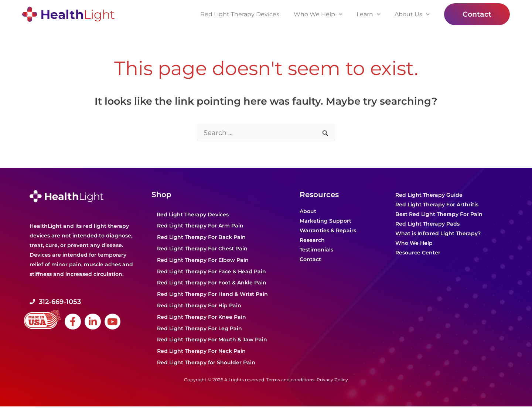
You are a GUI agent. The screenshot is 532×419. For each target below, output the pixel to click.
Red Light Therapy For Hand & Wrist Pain (212, 294)
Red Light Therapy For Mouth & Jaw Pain (212, 340)
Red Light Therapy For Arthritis (437, 205)
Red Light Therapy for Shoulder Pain (206, 363)
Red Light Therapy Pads (427, 224)
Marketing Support (325, 221)
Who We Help (414, 243)
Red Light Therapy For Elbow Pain (203, 260)
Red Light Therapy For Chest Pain (202, 249)
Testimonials (316, 250)
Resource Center (418, 253)
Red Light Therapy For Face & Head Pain (212, 272)
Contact (310, 260)
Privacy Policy (332, 380)
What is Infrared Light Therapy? (438, 234)
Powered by (45, 413)
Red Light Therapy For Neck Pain (201, 351)
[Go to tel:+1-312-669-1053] (87, 302)
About (308, 212)
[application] (345, 14)
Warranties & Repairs (328, 231)
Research (312, 240)
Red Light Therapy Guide (429, 195)
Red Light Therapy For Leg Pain (199, 329)
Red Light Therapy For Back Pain (201, 237)
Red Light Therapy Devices (193, 215)
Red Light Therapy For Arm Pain (200, 226)
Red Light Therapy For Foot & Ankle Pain (212, 283)
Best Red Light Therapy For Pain (439, 214)
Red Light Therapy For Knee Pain (202, 317)
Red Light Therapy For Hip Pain (199, 306)
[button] (477, 14)
